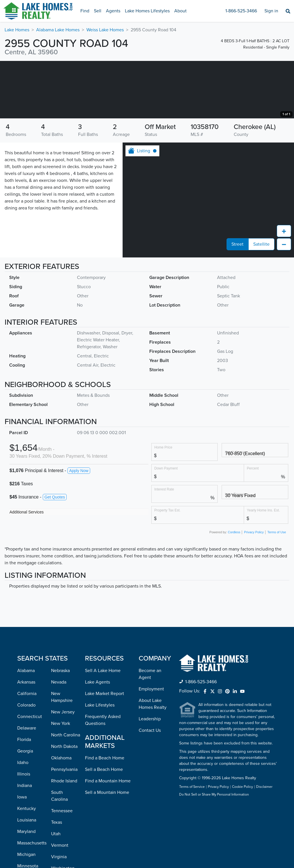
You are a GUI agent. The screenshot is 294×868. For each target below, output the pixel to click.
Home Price (164, 505)
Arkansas (26, 740)
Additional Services (27, 569)
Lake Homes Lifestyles (147, 11)
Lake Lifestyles (100, 763)
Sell (98, 11)
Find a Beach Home (105, 815)
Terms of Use (277, 590)
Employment (151, 746)
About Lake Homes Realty (153, 761)
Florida (24, 797)
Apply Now (79, 528)
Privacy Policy (254, 590)
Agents (113, 11)
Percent (253, 526)
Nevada (59, 740)
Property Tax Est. (168, 568)
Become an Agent (150, 732)
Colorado (26, 763)
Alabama (26, 728)
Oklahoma (61, 815)
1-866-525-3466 (241, 11)
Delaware (27, 786)
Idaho (23, 820)
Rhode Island (64, 838)
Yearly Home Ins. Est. (263, 568)
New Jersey (63, 769)
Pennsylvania (64, 827)
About (180, 11)
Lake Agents (97, 740)
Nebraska (60, 728)
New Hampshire (62, 755)
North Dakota (64, 804)
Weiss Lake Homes (105, 30)
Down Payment (166, 526)
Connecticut (30, 774)
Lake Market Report (105, 751)
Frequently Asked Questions (103, 777)
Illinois (24, 832)
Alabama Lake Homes (58, 30)
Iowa (22, 854)
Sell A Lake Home (103, 728)
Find (85, 11)
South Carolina (59, 853)
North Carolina (66, 792)
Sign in (271, 11)
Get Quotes (55, 555)
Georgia (25, 809)
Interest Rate (164, 547)
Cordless (234, 590)
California (27, 751)
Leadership (150, 776)
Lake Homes (17, 30)
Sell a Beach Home (104, 827)
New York (61, 781)
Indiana (25, 843)
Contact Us (150, 788)
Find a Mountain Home (108, 838)
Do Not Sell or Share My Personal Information (214, 852)
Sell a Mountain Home (107, 850)
